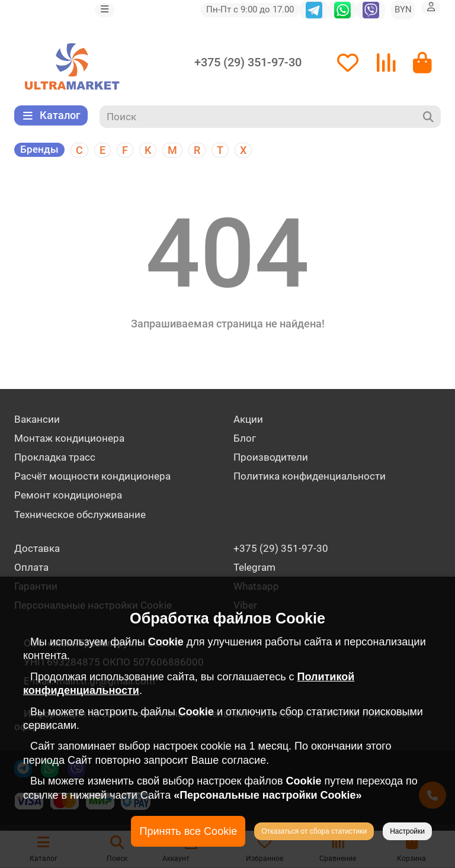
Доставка (37, 548)
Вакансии (37, 419)
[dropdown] (105, 10)
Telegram (254, 567)
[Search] (270, 117)
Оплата (31, 567)
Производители (271, 457)
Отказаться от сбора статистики (314, 831)
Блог (245, 438)
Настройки (407, 831)
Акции (248, 419)
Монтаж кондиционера (69, 438)
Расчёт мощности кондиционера (92, 476)
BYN (403, 9)
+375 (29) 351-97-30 (248, 62)
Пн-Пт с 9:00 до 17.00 (250, 9)
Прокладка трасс (55, 457)
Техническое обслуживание (80, 515)
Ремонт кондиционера (68, 495)
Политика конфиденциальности (310, 476)
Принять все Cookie (188, 831)
